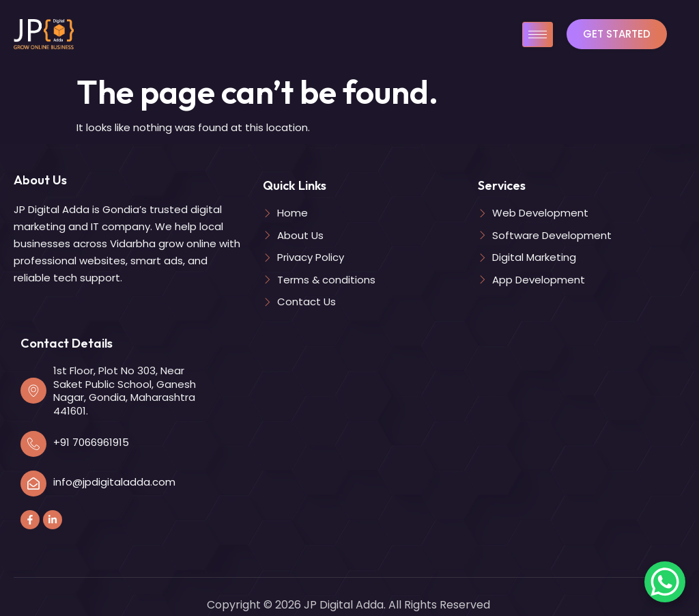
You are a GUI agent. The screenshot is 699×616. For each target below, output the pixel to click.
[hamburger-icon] (538, 34)
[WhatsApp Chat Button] (665, 582)
